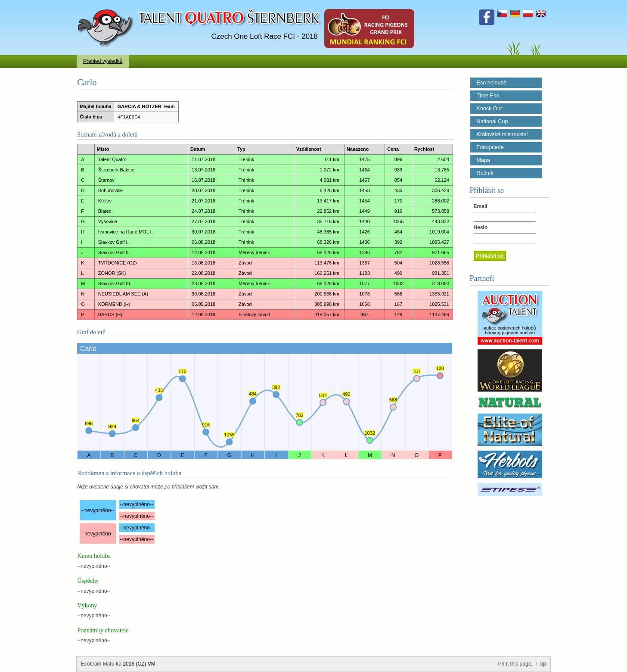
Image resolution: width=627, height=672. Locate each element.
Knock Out (489, 109)
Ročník (485, 173)
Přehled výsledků (103, 61)
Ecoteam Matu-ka (101, 664)
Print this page (515, 664)
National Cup (492, 121)
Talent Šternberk (107, 4)
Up (543, 664)
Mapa (484, 160)
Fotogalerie (490, 147)
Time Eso (488, 96)
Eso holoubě (492, 83)
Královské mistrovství (502, 134)
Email (481, 206)
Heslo (481, 227)
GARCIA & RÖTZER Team (146, 106)
